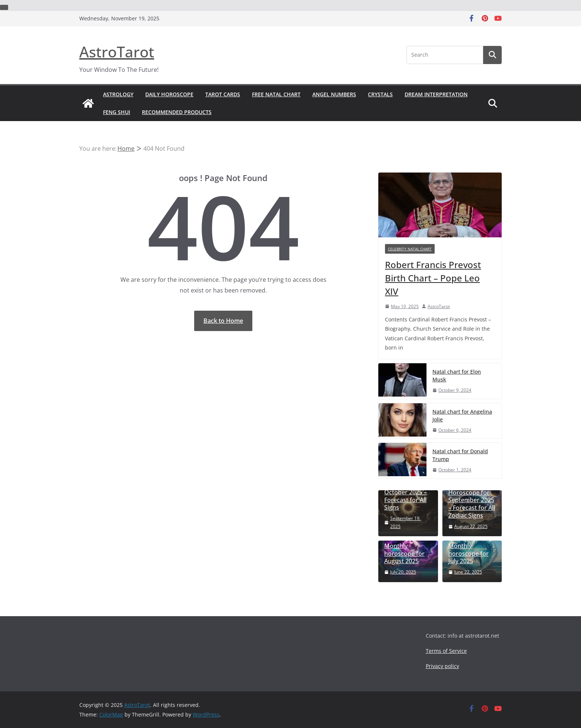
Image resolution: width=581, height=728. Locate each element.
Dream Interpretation (436, 94)
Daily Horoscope (169, 94)
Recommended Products (177, 112)
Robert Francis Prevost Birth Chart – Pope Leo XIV (433, 278)
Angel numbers (334, 94)
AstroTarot (117, 52)
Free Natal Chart (276, 94)
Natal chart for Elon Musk (457, 375)
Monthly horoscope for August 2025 (404, 554)
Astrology (118, 94)
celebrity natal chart (410, 249)
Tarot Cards (223, 94)
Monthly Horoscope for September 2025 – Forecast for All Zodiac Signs (472, 500)
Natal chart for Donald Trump (460, 455)
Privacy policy (442, 666)
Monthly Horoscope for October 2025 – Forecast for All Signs (406, 492)
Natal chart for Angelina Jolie (462, 415)
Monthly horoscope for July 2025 (469, 554)
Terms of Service (446, 651)
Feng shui (117, 112)
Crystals (380, 94)
